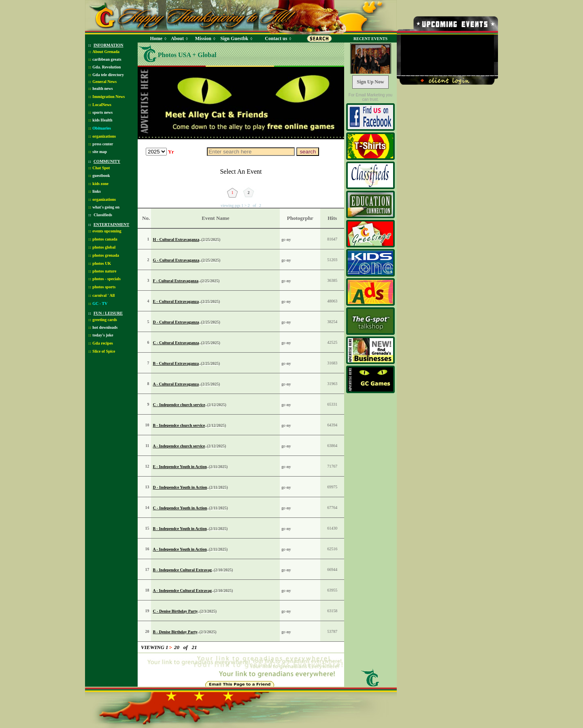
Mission (203, 38)
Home (156, 38)
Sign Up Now (370, 82)
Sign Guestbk (236, 38)
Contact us (276, 38)
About (177, 38)
